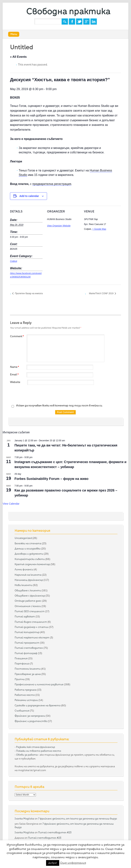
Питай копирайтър (27, 632)
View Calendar (11, 504)
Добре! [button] (53, 863)
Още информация (73, 863)
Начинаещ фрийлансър (29, 580)
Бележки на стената (28, 543)
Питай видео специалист (31, 622)
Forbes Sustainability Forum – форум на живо (51, 479)
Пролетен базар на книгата (28, 293)
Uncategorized (23, 538)
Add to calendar (29, 196)
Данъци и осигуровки (28, 549)
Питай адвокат (25, 616)
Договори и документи (29, 554)
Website (15, 382)
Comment (17, 336)
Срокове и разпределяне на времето (38, 705)
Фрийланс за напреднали (30, 716)
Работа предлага (26, 690)
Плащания (21, 658)
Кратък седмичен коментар (32, 564)
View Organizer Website (59, 226)
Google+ (86, 22)
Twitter (79, 22)
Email (15, 374)
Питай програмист (27, 643)
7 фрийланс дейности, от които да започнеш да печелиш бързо (78, 819)
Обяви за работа (27, 755)
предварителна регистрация (52, 184)
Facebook (72, 22)
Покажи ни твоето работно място (39, 751)
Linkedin (94, 22)
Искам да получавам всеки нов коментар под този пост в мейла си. (56, 406)
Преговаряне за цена (28, 674)
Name (15, 367)
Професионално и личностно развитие (39, 684)
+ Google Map (99, 229)
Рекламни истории (26, 700)
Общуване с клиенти (28, 590)
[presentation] (38, 395)
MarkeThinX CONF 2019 (101, 293)
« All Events (18, 57)
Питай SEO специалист (30, 611)
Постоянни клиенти (28, 669)
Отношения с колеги (28, 606)
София (14, 261)
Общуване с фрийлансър (30, 596)
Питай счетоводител (29, 648)
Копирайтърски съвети (30, 559)
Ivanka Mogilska (24, 819)
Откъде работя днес (28, 601)
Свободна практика (68, 11)
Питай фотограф (26, 653)
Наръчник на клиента (28, 575)
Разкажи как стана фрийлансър (36, 747)
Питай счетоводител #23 (55, 832)
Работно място (25, 695)
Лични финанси (24, 569)
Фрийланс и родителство (31, 721)
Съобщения (22, 711)
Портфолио (22, 664)
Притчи (20, 679)
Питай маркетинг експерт (32, 637)
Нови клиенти (23, 585)
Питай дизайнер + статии (32, 627)
